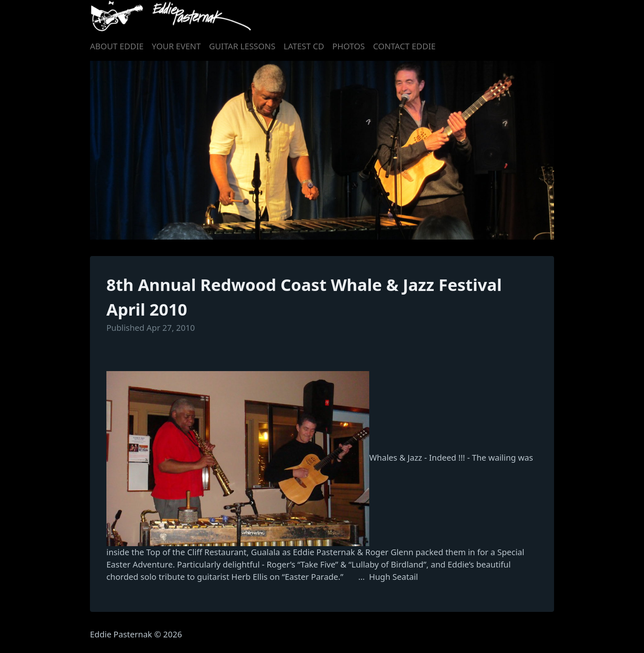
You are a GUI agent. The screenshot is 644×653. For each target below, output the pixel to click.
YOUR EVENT (176, 46)
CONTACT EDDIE (404, 46)
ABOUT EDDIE (117, 46)
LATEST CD (304, 46)
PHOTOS (348, 46)
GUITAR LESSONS (242, 46)
